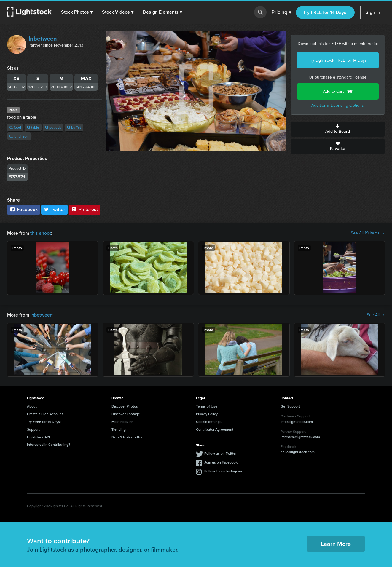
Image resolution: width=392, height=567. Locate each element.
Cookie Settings (209, 422)
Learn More (336, 544)
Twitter (55, 209)
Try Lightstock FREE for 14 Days (338, 60)
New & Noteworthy (127, 437)
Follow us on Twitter (220, 453)
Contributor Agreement (215, 429)
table (33, 127)
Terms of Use (207, 406)
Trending (119, 429)
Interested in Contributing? (49, 444)
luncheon (19, 136)
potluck (53, 127)
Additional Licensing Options (338, 105)
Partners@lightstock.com (300, 437)
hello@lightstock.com (298, 452)
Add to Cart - (338, 91)
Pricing (281, 12)
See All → (376, 315)
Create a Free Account (45, 414)
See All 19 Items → (368, 233)
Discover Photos (125, 406)
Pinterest (85, 209)
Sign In (373, 12)
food (15, 127)
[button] (77, 12)
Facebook (24, 209)
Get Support (290, 406)
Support (33, 429)
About (32, 406)
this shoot (41, 233)
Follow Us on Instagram (223, 471)
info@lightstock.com (297, 422)
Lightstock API (38, 437)
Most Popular (122, 422)
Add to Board (338, 129)
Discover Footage (126, 414)
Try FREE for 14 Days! (325, 12)
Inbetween (43, 39)
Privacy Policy (207, 414)
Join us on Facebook (221, 462)
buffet (74, 127)
